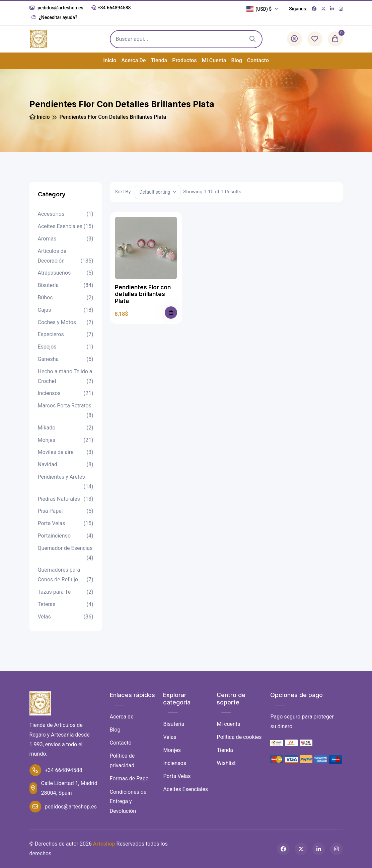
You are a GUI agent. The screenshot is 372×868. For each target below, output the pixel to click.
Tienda (159, 60)
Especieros (66, 335)
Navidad (66, 465)
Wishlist (226, 763)
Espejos (66, 347)
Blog (237, 60)
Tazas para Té (66, 592)
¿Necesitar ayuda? (54, 17)
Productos (184, 60)
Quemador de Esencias (66, 554)
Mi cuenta (214, 60)
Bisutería (66, 285)
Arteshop (104, 844)
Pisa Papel (66, 511)
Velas (66, 617)
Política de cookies (239, 737)
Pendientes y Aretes (66, 483)
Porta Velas (66, 524)
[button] (264, 9)
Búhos (66, 298)
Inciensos (66, 394)
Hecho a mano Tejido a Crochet (66, 377)
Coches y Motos (66, 323)
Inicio (110, 60)
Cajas (66, 310)
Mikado (66, 428)
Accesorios (66, 214)
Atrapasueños (66, 273)
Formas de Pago (129, 779)
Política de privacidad (122, 761)
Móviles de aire (66, 452)
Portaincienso (66, 536)
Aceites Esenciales (66, 227)
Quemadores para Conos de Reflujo (66, 576)
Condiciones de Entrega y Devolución (128, 802)
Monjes (66, 440)
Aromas (66, 239)
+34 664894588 (111, 8)
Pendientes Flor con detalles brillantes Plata (143, 294)
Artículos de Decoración (66, 257)
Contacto (258, 60)
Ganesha (66, 359)
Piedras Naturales (66, 499)
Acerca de (133, 60)
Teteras (66, 605)
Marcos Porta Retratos (66, 411)
